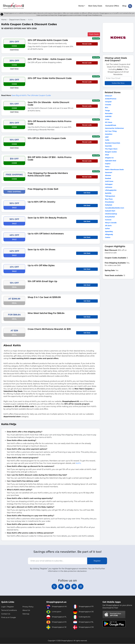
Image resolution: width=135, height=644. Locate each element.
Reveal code (87, 43)
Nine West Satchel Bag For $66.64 (46, 313)
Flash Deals (94, 34)
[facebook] (60, 586)
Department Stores (17, 19)
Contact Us (6, 614)
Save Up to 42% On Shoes (42, 249)
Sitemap (26, 614)
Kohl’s (78, 463)
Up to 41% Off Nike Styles (41, 265)
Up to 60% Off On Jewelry (42, 201)
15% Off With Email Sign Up (43, 281)
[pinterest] (75, 586)
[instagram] (82, 586)
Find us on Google (9, 618)
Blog (124, 6)
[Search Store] (130, 6)
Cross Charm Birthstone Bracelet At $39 (49, 328)
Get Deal (87, 192)
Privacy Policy (28, 607)
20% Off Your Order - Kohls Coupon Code (50, 58)
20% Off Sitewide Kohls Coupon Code (48, 40)
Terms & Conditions (9, 610)
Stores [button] (81, 6)
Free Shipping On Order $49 (43, 188)
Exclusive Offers (112, 6)
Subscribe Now (118, 82)
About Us (26, 610)
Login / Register (8, 607)
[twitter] (53, 586)
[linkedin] (67, 586)
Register (97, 560)
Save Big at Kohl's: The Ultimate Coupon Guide (31, 95)
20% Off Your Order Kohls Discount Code (50, 78)
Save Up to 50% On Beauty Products (47, 217)
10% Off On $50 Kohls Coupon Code (47, 138)
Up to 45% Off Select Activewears (46, 233)
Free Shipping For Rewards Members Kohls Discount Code (48, 174)
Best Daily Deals (95, 6)
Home (4, 19)
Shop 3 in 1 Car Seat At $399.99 (44, 297)
